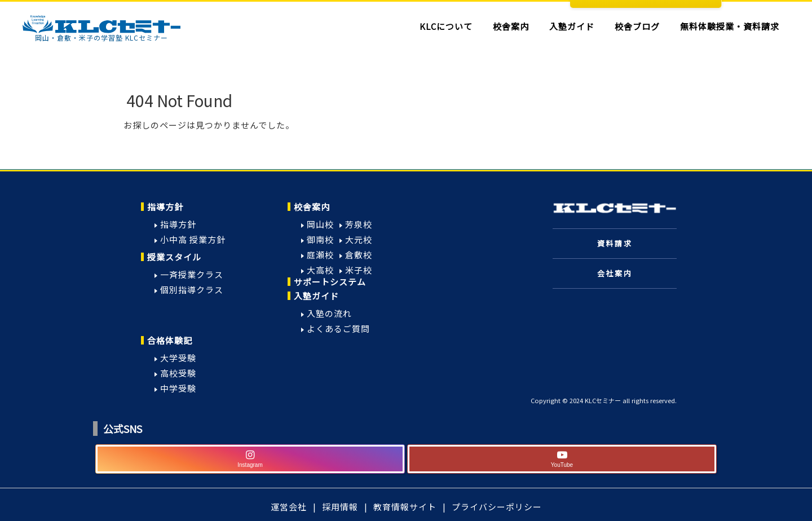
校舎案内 (312, 207)
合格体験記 (170, 340)
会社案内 (615, 273)
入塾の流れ (329, 313)
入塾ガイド (316, 296)
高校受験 (178, 373)
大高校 (320, 270)
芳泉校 (359, 224)
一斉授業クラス (192, 274)
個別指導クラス (192, 290)
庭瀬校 (320, 255)
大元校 (359, 239)
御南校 (320, 239)
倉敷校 (359, 255)
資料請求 (615, 243)
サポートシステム (330, 282)
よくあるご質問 (338, 328)
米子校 (359, 270)
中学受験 (178, 388)
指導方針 (165, 207)
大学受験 (178, 358)
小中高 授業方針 (193, 239)
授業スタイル (174, 257)
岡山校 (320, 224)
